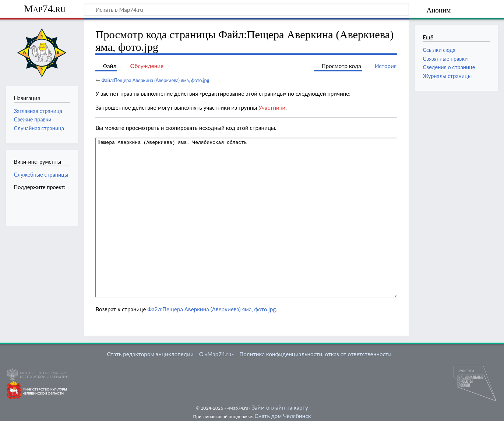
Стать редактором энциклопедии (150, 354)
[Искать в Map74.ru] (246, 9)
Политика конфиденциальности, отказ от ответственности (315, 354)
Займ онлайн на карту (280, 407)
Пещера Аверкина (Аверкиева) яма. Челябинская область (246, 217)
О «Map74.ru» (216, 354)
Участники (272, 107)
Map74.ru (45, 9)
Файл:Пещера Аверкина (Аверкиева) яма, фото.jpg (155, 80)
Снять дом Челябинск (283, 416)
